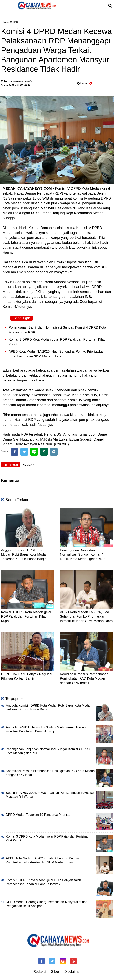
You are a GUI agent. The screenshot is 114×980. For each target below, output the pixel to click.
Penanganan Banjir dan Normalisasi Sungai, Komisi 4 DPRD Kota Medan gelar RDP (82, 555)
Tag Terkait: (10, 465)
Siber (55, 972)
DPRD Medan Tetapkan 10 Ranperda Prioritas (38, 815)
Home (5, 22)
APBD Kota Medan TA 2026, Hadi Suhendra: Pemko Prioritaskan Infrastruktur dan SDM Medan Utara (86, 617)
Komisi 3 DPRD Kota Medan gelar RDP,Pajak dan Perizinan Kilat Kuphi (26, 617)
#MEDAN (29, 465)
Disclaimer (73, 972)
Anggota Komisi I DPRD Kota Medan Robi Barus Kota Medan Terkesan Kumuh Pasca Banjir (24, 555)
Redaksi (40, 972)
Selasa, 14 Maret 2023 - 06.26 (16, 85)
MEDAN (14, 22)
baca (82, 83)
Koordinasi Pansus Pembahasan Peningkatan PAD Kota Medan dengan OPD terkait (84, 678)
